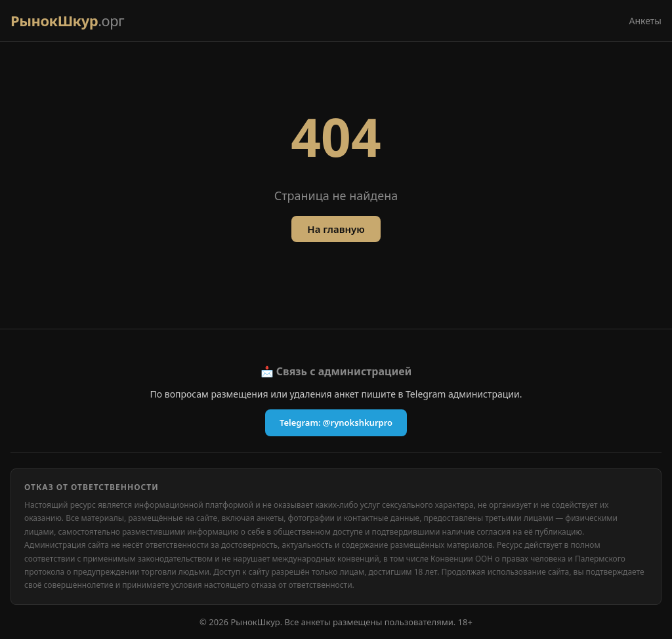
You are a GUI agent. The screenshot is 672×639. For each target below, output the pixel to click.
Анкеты (645, 21)
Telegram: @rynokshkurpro (336, 423)
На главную (336, 229)
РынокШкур (67, 20)
